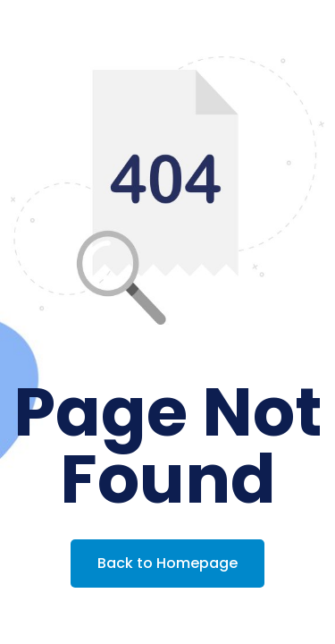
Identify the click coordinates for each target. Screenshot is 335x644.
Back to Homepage (167, 563)
